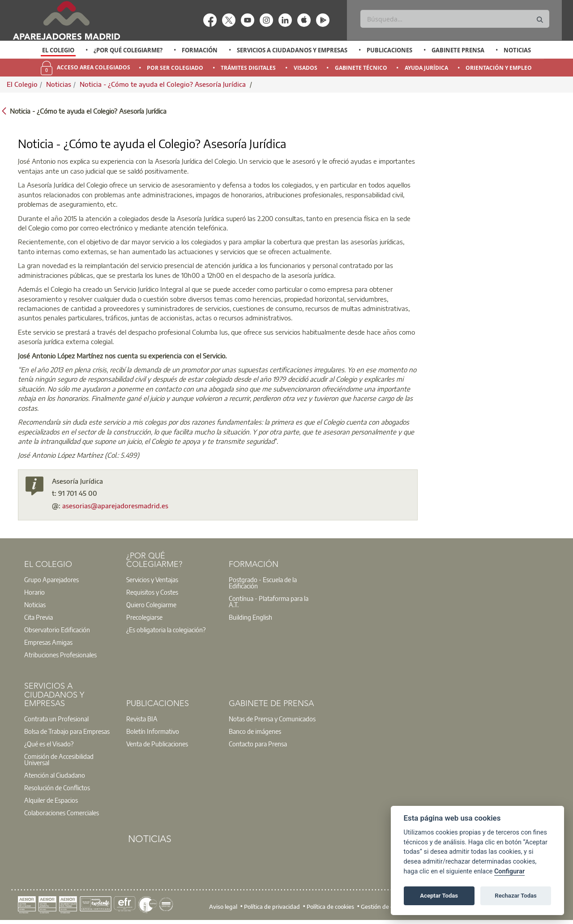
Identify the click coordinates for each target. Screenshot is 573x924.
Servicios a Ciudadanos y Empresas (292, 50)
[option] (58, 50)
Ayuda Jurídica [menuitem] (426, 68)
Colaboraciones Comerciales (62, 813)
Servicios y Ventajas (152, 579)
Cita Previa (38, 617)
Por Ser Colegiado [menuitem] (175, 68)
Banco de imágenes (255, 731)
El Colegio (58, 50)
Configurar (509, 871)
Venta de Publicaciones (157, 744)
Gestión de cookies (385, 907)
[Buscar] (455, 19)
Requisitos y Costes (152, 592)
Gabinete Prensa (458, 50)
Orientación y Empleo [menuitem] (499, 68)
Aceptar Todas (439, 896)
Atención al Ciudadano (55, 775)
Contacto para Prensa (258, 744)
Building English (250, 617)
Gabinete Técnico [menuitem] (361, 68)
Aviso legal (223, 907)
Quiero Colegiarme (151, 605)
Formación (200, 50)
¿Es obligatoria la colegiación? (166, 630)
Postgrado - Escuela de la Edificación (263, 583)
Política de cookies (330, 907)
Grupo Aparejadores (51, 579)
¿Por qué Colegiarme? (128, 50)
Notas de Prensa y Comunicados (272, 719)
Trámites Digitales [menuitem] (248, 68)
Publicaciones (389, 50)
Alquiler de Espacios (51, 800)
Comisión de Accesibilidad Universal (59, 759)
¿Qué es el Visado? (49, 744)
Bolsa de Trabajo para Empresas (67, 731)
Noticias (517, 50)
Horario (34, 592)
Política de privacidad (272, 907)
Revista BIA (142, 719)
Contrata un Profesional (56, 719)
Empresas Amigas (48, 642)
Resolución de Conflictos (57, 788)
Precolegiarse (144, 617)
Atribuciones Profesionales (60, 655)
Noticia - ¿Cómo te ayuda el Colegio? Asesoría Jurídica (164, 84)
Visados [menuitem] (306, 68)
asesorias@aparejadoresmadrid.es (115, 506)
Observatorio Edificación (57, 630)
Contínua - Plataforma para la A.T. (269, 601)
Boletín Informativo (153, 731)
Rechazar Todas (516, 896)
